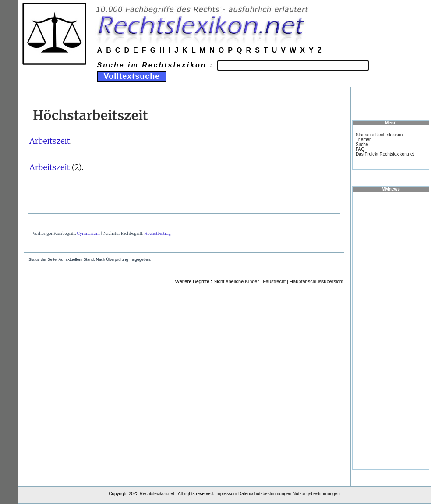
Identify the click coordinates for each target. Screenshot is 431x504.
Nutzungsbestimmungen (316, 494)
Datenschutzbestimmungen (265, 494)
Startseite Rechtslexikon (379, 135)
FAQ (360, 149)
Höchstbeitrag (157, 233)
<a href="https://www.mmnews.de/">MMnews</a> (391, 330)
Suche (362, 144)
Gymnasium (88, 233)
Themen (364, 140)
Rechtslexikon (153, 494)
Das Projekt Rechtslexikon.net (385, 154)
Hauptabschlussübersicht (316, 281)
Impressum (226, 494)
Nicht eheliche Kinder (236, 281)
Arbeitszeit (50, 141)
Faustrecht (274, 281)
